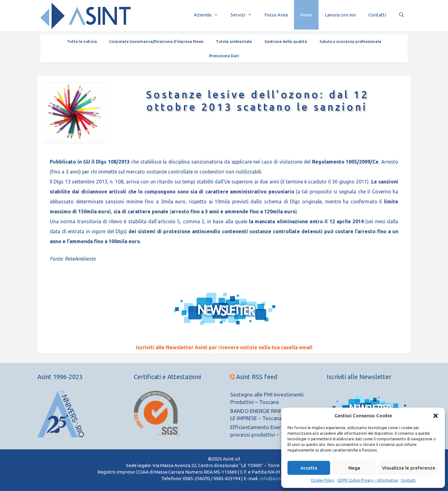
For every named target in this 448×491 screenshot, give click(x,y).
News (306, 15)
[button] (436, 416)
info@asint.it (273, 478)
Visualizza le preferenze (409, 468)
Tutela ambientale (234, 41)
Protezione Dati (224, 56)
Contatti (408, 480)
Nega (354, 468)
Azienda (209, 15)
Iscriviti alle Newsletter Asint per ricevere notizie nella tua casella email (224, 347)
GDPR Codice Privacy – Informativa (368, 480)
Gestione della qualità (286, 41)
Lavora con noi (340, 15)
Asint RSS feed (257, 377)
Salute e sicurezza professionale (350, 41)
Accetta (309, 468)
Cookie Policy (322, 480)
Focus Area (276, 15)
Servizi (244, 15)
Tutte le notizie (82, 41)
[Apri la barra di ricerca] (401, 15)
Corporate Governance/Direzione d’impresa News (156, 41)
